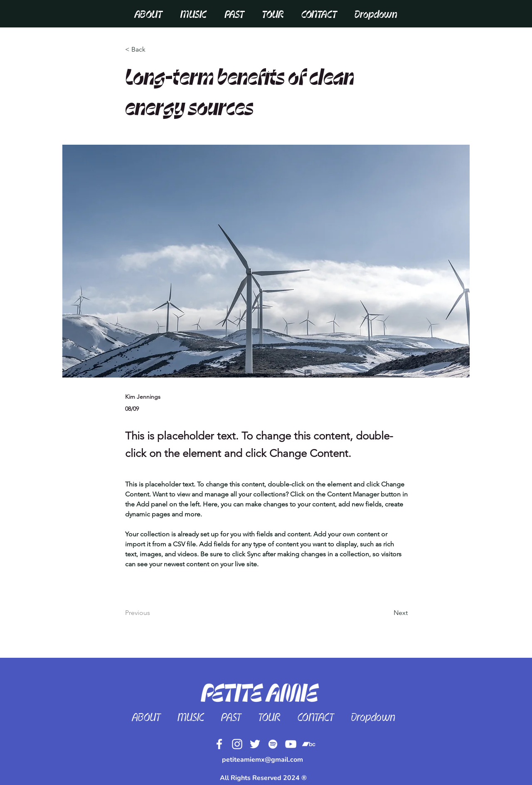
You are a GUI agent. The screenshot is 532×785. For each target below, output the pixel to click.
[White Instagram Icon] (516, 368)
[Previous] (153, 613)
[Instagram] (237, 744)
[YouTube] (291, 744)
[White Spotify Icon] (516, 401)
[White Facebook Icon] (516, 351)
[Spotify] (273, 744)
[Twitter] (516, 384)
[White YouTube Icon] (516, 417)
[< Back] (153, 50)
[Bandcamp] (516, 434)
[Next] (387, 613)
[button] (319, 14)
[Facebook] (219, 744)
